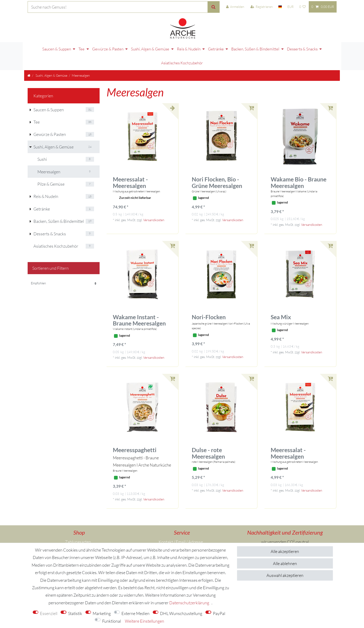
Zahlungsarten (78, 524)
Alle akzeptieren (285, 551)
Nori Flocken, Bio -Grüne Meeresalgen (217, 165)
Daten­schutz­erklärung (189, 603)
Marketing (102, 613)
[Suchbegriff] (118, 7)
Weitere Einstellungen (145, 621)
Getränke (193, 45)
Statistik (75, 613)
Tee (59, 45)
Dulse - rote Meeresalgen (208, 436)
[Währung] (291, 7)
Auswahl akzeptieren (285, 575)
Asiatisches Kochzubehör (323, 45)
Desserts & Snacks (280, 45)
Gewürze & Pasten (85, 45)
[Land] (280, 7)
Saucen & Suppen (34, 45)
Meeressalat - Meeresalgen (130, 165)
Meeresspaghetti (135, 432)
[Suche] (214, 7)
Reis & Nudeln (166, 45)
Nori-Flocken (209, 299)
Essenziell (49, 613)
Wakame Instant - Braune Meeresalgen (139, 303)
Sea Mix (281, 299)
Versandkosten (154, 202)
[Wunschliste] (302, 7)
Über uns (77, 539)
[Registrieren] (262, 7)
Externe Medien (135, 613)
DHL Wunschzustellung (181, 613)
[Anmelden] (235, 7)
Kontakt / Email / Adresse (181, 524)
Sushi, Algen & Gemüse (128, 45)
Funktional (112, 621)
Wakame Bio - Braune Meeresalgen (299, 165)
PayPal (219, 613)
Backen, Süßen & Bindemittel (233, 45)
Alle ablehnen (285, 563)
